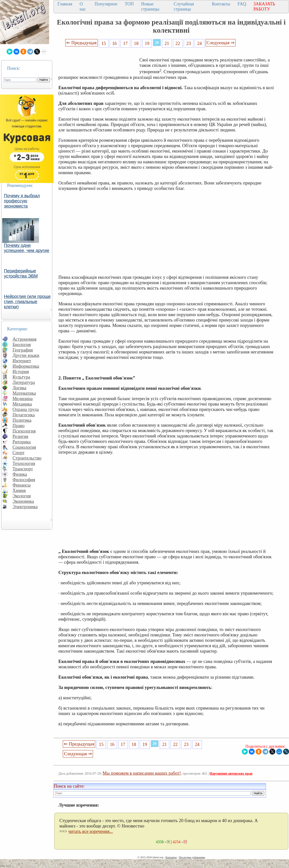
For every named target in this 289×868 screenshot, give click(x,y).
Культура (21, 377)
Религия (20, 436)
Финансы (22, 485)
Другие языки (26, 355)
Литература (24, 382)
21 (167, 43)
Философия (24, 480)
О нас (83, 7)
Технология (24, 463)
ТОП (129, 4)
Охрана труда (26, 409)
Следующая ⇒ (221, 43)
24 (200, 43)
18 (136, 43)
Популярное (106, 4)
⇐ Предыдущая (81, 43)
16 (114, 43)
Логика (19, 388)
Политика (22, 420)
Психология (24, 431)
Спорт (19, 453)
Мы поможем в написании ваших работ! (142, 773)
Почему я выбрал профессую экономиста (22, 201)
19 (147, 43)
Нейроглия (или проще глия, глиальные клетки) (27, 302)
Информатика (26, 366)
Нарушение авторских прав (231, 774)
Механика (22, 404)
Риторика (22, 442)
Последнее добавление (192, 857)
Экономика (23, 501)
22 (178, 43)
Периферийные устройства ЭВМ (21, 273)
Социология (24, 447)
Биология (22, 344)
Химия (19, 490)
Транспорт (23, 469)
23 (189, 43)
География (23, 350)
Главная (65, 4)
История (21, 371)
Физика (20, 474)
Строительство (27, 458)
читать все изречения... (91, 831)
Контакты (221, 4)
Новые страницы (150, 7)
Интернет (22, 361)
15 (104, 43)
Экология (22, 496)
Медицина (23, 399)
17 (125, 43)
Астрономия (25, 339)
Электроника (25, 507)
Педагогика (24, 415)
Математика (24, 393)
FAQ (242, 4)
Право (19, 426)
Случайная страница (184, 7)
